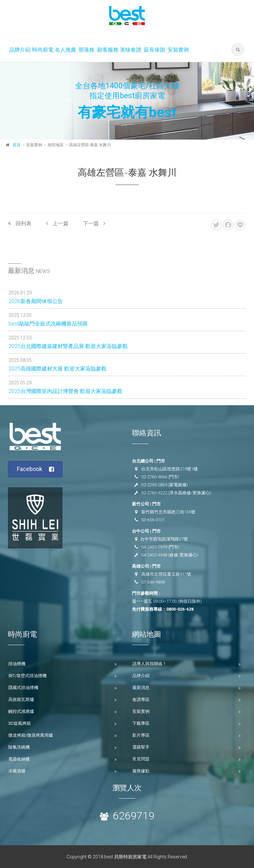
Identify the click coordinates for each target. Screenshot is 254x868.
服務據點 (141, 771)
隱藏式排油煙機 (23, 688)
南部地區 (56, 145)
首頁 (17, 145)
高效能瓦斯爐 (21, 699)
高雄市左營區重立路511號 (166, 574)
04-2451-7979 (154, 547)
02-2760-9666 (154, 477)
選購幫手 (141, 747)
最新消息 (141, 688)
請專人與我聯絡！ (149, 664)
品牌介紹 (20, 50)
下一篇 (94, 223)
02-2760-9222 (154, 493)
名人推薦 (65, 50)
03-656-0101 (153, 520)
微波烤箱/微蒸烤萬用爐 (31, 735)
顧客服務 (108, 50)
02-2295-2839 (154, 485)
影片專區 (141, 735)
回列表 (20, 223)
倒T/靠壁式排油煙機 (27, 676)
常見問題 (141, 759)
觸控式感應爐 (21, 711)
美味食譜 (131, 50)
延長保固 (154, 50)
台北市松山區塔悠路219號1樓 (169, 469)
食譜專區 (141, 699)
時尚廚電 (43, 50)
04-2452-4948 (154, 555)
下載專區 (141, 723)
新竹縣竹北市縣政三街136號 (168, 512)
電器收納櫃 (19, 759)
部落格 (87, 50)
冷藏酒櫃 (17, 771)
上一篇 (57, 223)
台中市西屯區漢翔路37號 (164, 539)
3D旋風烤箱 (20, 723)
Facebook (36, 469)
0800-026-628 (180, 609)
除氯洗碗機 (19, 747)
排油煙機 (17, 664)
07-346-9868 (153, 582)
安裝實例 (178, 50)
